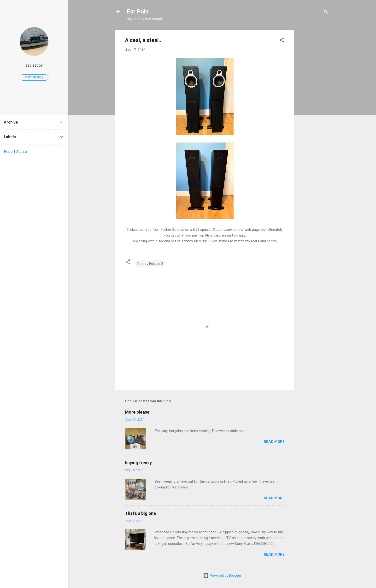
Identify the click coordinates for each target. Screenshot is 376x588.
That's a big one (140, 513)
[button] (282, 41)
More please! (138, 412)
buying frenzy (138, 463)
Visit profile (34, 77)
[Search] (326, 13)
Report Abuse (15, 151)
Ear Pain (138, 12)
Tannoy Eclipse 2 (150, 264)
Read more (274, 442)
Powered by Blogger (222, 576)
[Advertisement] (313, 102)
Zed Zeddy (34, 65)
